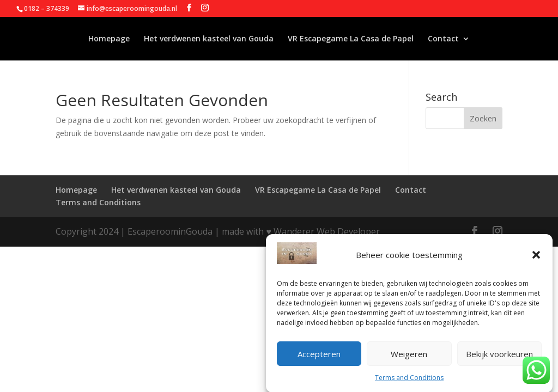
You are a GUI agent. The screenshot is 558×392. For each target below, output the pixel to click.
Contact (443, 39)
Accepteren (319, 357)
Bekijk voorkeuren (499, 357)
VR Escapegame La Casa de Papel (351, 39)
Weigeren (409, 357)
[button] (536, 259)
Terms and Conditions (409, 381)
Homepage (109, 39)
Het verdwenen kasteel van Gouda (209, 39)
